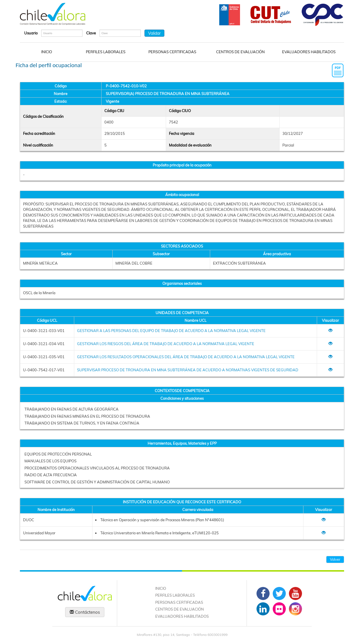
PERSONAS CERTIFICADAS (172, 52)
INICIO (47, 52)
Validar (154, 33)
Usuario (31, 33)
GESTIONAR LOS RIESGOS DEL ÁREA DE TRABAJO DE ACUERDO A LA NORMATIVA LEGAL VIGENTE (166, 344)
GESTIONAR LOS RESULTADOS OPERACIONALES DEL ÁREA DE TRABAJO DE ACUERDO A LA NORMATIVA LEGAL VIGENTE (186, 357)
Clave (91, 33)
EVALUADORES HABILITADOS (309, 52)
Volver (335, 559)
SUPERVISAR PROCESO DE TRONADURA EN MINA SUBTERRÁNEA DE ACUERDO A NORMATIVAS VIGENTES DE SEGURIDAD (188, 370)
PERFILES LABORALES (106, 52)
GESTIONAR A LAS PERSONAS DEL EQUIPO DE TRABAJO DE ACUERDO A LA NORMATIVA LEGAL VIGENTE (171, 331)
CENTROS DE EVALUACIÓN (240, 52)
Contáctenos (85, 612)
